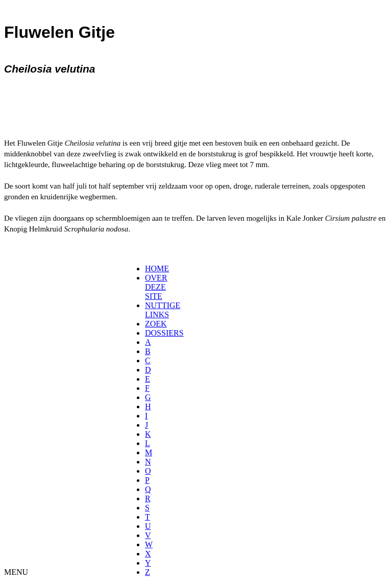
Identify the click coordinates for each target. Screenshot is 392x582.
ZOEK (156, 324)
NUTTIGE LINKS (163, 310)
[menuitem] (148, 269)
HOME (157, 269)
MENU (16, 572)
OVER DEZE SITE (156, 287)
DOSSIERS (164, 333)
